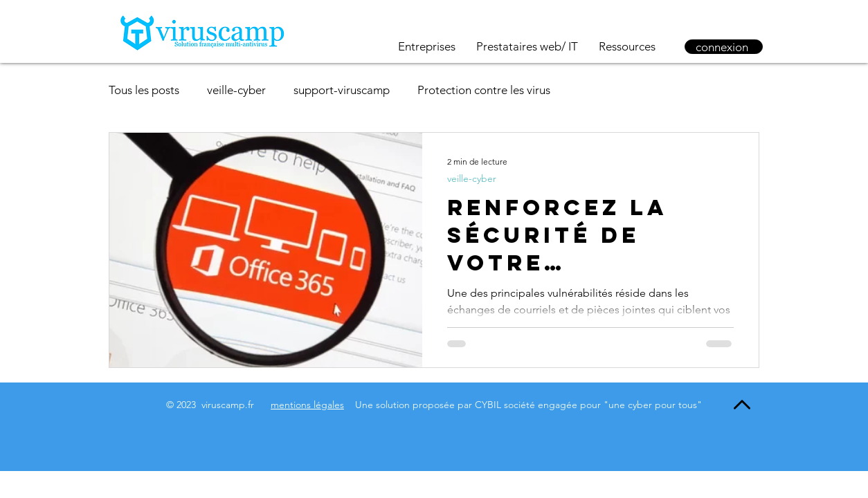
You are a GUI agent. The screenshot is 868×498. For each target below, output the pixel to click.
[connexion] (724, 47)
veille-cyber (236, 90)
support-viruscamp (342, 90)
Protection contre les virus (484, 90)
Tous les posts (144, 90)
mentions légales (307, 405)
